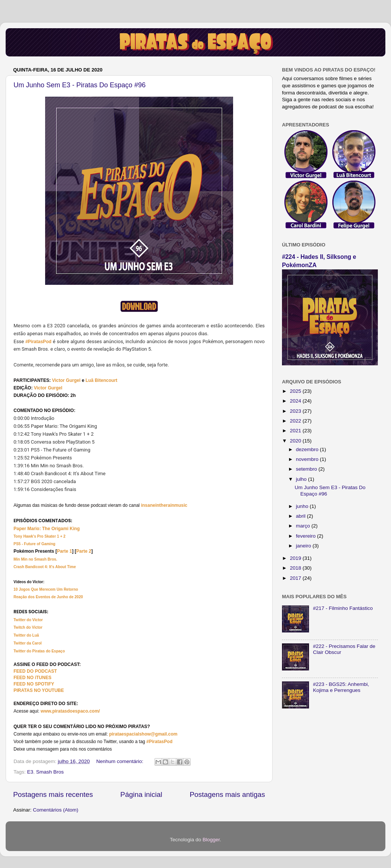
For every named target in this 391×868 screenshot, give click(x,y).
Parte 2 (84, 551)
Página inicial (141, 794)
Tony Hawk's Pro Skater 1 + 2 (39, 536)
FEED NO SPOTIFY (34, 684)
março (304, 526)
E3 (30, 772)
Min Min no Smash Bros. (35, 559)
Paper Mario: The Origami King (47, 529)
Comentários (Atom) (56, 810)
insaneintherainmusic (164, 505)
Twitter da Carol (28, 643)
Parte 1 (64, 551)
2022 (296, 421)
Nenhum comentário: (120, 761)
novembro (308, 459)
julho (302, 479)
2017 (296, 578)
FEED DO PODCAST (35, 671)
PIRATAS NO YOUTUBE (39, 690)
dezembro (308, 449)
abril (301, 516)
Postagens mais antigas (227, 794)
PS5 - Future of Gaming (34, 544)
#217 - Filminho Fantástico (343, 608)
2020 (296, 441)
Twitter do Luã (26, 635)
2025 (296, 391)
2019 (296, 558)
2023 (296, 411)
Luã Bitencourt (101, 380)
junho (303, 506)
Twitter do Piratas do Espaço (39, 651)
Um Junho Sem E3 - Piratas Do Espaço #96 (80, 85)
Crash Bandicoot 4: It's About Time (45, 567)
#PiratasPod (38, 342)
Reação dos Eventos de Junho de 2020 (48, 597)
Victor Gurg (64, 380)
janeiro (304, 546)
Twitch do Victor (28, 627)
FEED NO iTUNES (33, 678)
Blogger (211, 840)
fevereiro (306, 536)
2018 (296, 568)
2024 (296, 401)
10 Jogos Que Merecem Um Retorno (46, 589)
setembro (307, 469)
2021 (296, 431)
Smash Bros (50, 772)
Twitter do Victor (28, 620)
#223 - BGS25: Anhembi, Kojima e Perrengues (341, 687)
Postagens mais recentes (53, 794)
